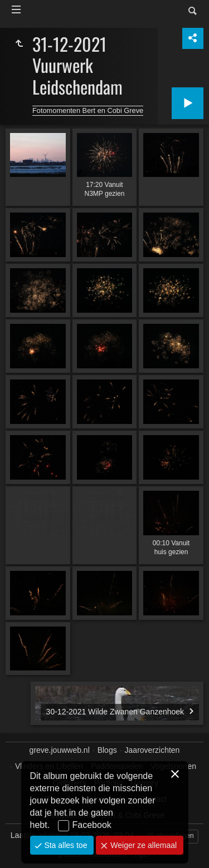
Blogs (107, 750)
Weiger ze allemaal (142, 845)
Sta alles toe (65, 845)
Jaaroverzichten (152, 750)
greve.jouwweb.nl (60, 750)
